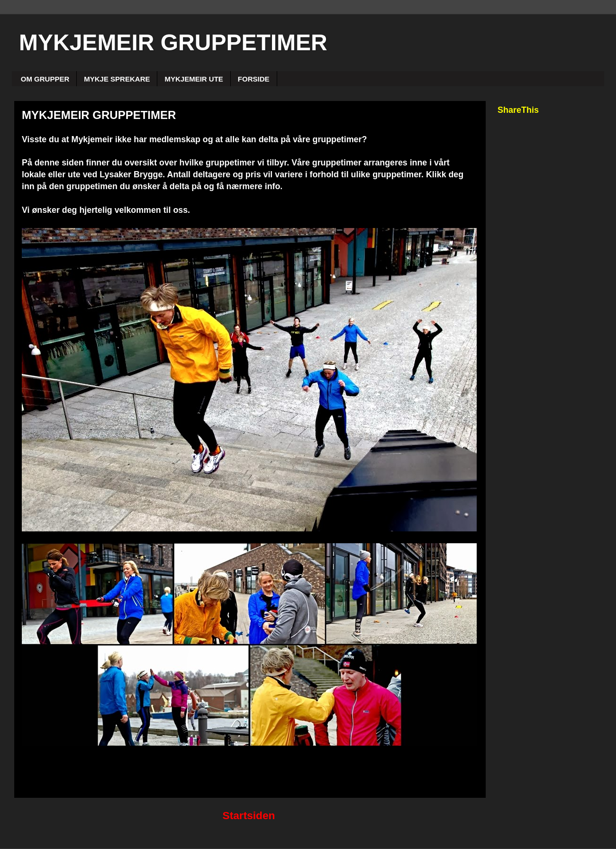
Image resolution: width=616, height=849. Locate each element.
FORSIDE (254, 79)
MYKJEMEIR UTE (194, 79)
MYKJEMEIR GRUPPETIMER (173, 42)
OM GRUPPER (45, 79)
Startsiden (249, 815)
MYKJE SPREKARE (117, 79)
